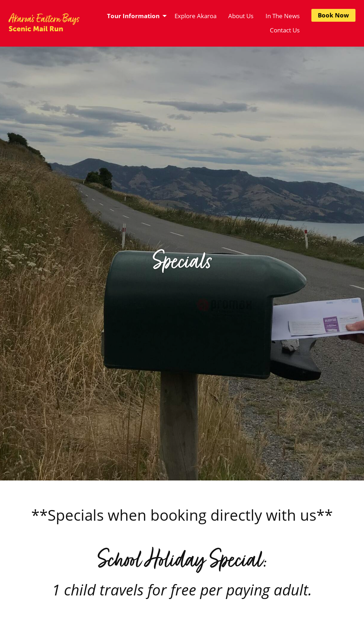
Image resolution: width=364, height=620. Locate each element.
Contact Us (285, 30)
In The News (283, 16)
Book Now (333, 15)
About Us (241, 16)
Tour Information (133, 16)
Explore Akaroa (196, 16)
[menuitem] (135, 16)
